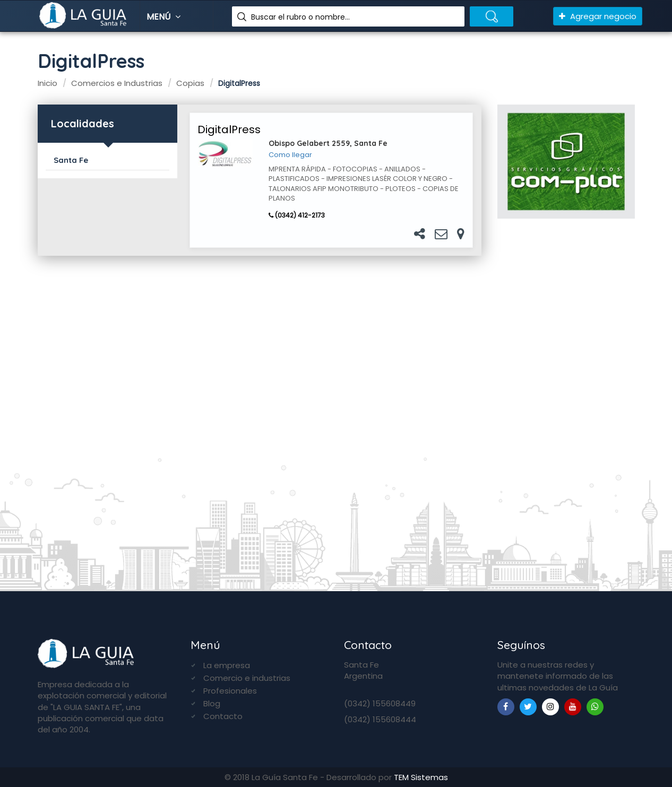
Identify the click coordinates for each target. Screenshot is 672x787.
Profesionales (230, 691)
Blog (212, 703)
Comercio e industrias (247, 678)
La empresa (227, 665)
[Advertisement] (566, 400)
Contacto (223, 716)
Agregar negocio (598, 16)
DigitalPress (229, 129)
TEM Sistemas (421, 777)
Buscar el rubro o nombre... (300, 17)
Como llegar (290, 155)
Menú (165, 17)
